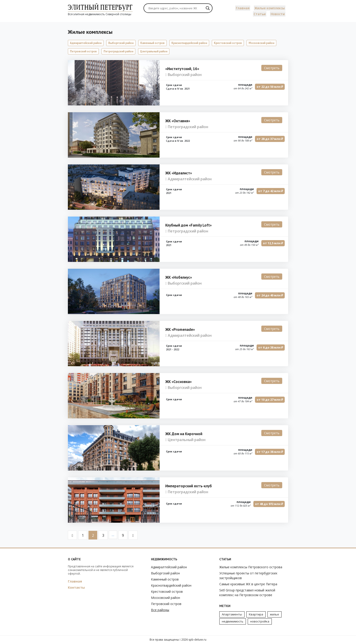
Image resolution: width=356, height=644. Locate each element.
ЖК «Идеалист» (179, 173)
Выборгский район (121, 43)
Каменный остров (152, 43)
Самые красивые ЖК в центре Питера (248, 584)
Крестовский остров (228, 43)
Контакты (76, 587)
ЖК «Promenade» (180, 329)
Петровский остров (83, 51)
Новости (278, 14)
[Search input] (176, 8)
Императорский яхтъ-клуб (189, 486)
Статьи (260, 14)
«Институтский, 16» (182, 69)
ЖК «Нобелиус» (179, 277)
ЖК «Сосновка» (178, 382)
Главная (243, 8)
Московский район (261, 43)
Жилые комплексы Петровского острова (251, 567)
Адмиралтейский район (86, 43)
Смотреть (272, 68)
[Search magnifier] (208, 8)
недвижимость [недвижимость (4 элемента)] (233, 621)
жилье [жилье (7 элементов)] (274, 614)
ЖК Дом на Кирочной (184, 434)
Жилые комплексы (270, 8)
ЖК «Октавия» (178, 121)
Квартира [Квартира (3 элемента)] (256, 614)
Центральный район (154, 51)
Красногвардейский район (189, 43)
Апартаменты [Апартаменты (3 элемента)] (232, 614)
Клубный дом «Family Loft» (188, 225)
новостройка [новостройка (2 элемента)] (260, 621)
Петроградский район (118, 51)
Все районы (160, 610)
